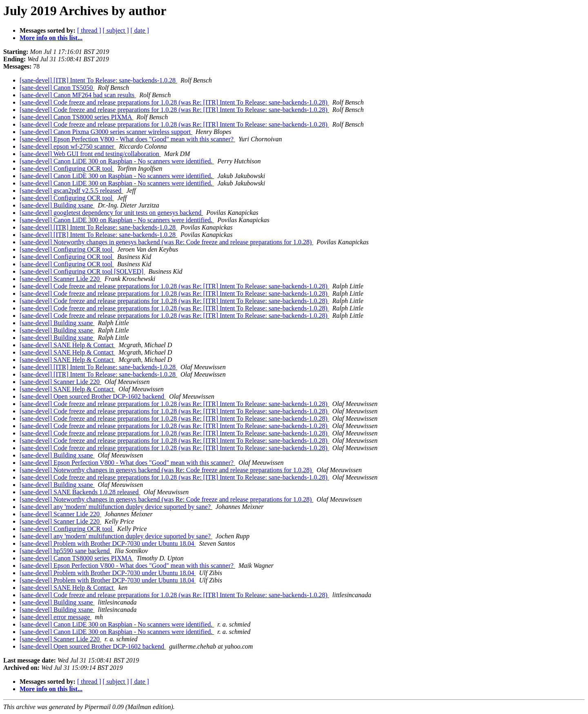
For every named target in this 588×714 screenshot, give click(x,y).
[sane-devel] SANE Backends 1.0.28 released (80, 492)
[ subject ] (116, 30)
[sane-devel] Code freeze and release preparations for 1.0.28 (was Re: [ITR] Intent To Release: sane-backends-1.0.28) (174, 102)
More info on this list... (51, 38)
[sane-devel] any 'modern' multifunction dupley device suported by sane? (116, 507)
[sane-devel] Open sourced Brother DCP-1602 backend (93, 396)
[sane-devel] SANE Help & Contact (67, 345)
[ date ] (140, 30)
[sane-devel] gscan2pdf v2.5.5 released (71, 191)
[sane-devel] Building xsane (57, 205)
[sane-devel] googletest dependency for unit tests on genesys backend (111, 213)
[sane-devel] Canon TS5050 (57, 88)
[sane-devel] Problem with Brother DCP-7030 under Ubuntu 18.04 (108, 543)
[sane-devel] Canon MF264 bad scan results (78, 95)
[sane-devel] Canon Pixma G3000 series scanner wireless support (106, 132)
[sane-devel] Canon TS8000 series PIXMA (76, 117)
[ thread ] (89, 30)
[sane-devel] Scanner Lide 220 (60, 279)
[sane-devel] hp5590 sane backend (66, 551)
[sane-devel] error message (56, 617)
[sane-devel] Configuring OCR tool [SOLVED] (82, 271)
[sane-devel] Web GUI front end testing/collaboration (90, 154)
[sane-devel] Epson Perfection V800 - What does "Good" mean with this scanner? (127, 139)
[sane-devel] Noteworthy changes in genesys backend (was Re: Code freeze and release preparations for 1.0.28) (166, 242)
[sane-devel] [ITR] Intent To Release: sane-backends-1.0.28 (98, 80)
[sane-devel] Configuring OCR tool (67, 168)
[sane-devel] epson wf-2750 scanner (68, 146)
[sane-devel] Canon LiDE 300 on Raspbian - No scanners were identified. (117, 161)
